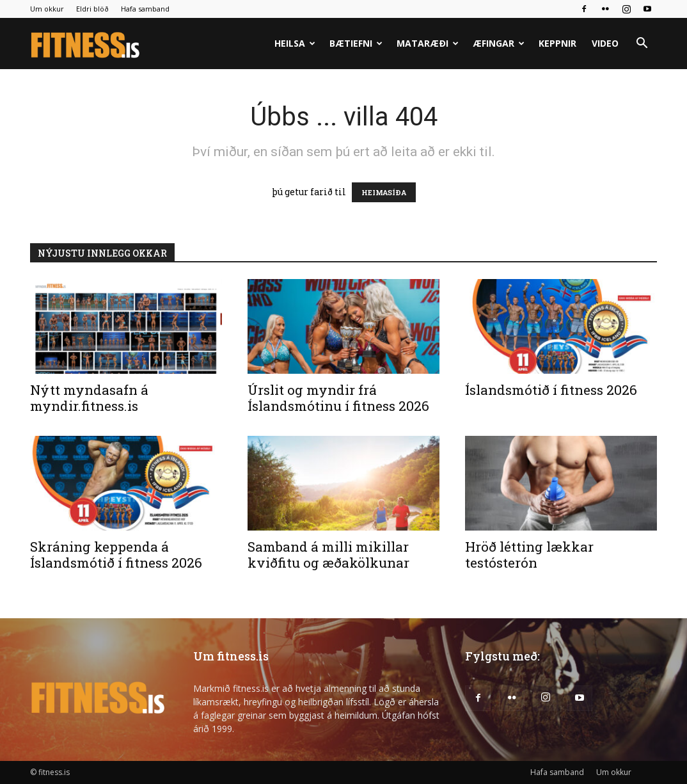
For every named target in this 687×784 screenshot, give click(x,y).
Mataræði (428, 43)
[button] (642, 44)
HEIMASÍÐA (384, 192)
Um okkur (47, 9)
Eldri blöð (92, 9)
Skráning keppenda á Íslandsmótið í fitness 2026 (116, 555)
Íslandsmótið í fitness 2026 (551, 390)
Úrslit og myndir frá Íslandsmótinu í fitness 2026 (338, 398)
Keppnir (557, 43)
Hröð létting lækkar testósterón (529, 555)
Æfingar (499, 43)
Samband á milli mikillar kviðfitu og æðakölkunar (328, 555)
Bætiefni (356, 43)
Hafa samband (145, 9)
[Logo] (86, 44)
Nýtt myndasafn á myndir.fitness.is (89, 398)
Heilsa (295, 43)
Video (605, 43)
